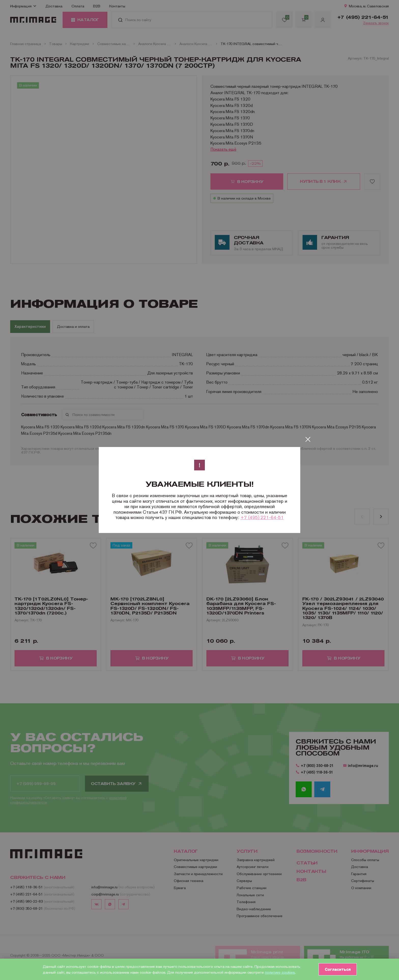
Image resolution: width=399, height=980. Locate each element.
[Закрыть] (308, 439)
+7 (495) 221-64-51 (262, 517)
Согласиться (337, 969)
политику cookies (280, 972)
